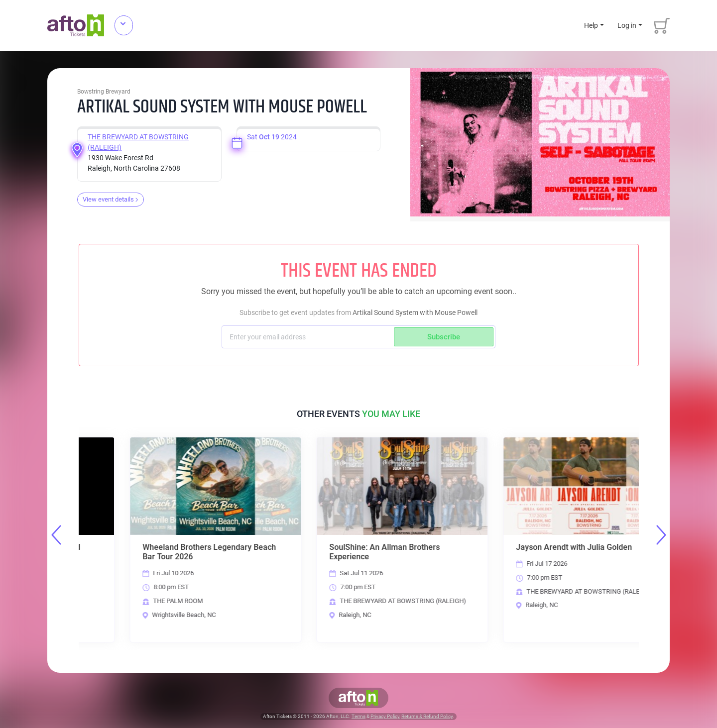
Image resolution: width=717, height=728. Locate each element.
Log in (627, 25)
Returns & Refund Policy (427, 716)
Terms (358, 716)
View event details (111, 199)
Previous (56, 535)
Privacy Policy (385, 716)
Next (661, 535)
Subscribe (444, 337)
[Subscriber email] (309, 337)
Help (591, 25)
